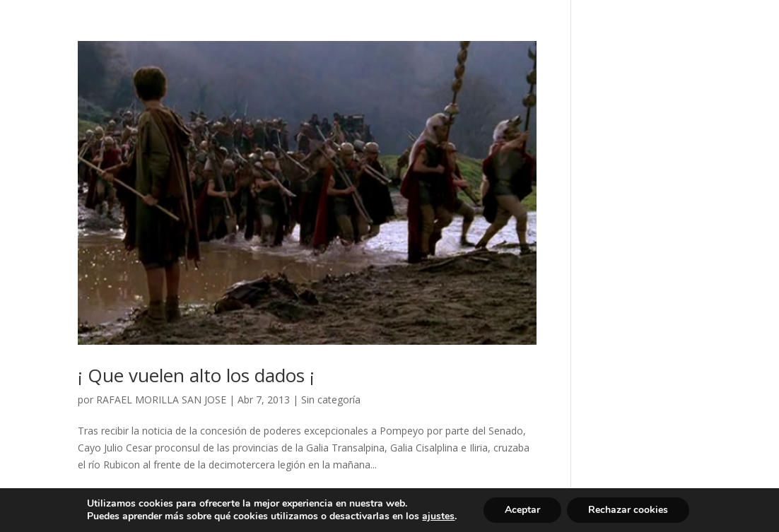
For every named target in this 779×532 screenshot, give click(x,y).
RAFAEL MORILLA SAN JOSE (161, 400)
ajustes (438, 516)
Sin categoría (331, 400)
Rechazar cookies (628, 510)
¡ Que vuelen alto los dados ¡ (196, 375)
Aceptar (522, 510)
